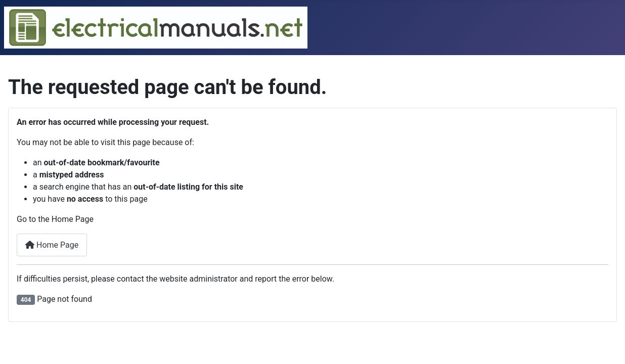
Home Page (52, 245)
